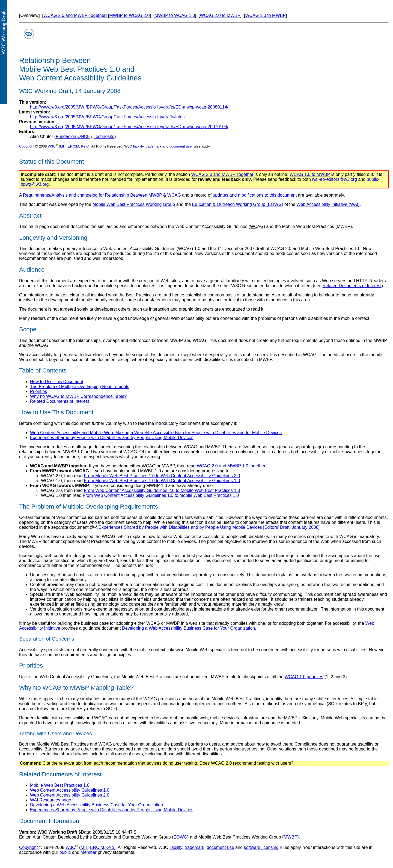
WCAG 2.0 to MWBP (220, 15)
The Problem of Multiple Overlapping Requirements (80, 387)
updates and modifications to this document (255, 195)
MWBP (290, 837)
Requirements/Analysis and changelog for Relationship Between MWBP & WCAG (102, 195)
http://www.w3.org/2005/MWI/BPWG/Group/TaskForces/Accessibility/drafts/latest (108, 117)
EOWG (180, 837)
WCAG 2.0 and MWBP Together (75, 15)
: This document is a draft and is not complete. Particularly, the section (106, 174)
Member (89, 852)
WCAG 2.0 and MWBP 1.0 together (231, 466)
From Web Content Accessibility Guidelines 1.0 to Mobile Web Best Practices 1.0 (161, 495)
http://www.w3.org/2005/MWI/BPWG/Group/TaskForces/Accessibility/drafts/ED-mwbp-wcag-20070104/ (129, 127)
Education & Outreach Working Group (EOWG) (238, 204)
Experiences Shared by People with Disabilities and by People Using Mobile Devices (112, 438)
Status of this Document (52, 162)
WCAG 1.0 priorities (304, 677)
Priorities (38, 391)
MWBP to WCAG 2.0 (129, 15)
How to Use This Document (56, 382)
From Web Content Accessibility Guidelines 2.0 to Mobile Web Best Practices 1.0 (162, 490)
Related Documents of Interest (352, 286)
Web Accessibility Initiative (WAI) (328, 204)
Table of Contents (43, 370)
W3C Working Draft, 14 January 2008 (70, 91)
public (65, 852)
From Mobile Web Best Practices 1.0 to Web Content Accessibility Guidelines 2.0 (162, 476)
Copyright (27, 146)
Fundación (73, 136)
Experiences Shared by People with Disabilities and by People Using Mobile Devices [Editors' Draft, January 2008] (209, 527)
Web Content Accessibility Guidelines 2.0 (70, 795)
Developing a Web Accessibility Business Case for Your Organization (188, 628)
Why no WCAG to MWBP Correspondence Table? (78, 396)
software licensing (261, 847)
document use (181, 146)
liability (138, 146)
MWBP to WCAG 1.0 (175, 15)
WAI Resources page (51, 800)
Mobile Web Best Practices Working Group (134, 204)
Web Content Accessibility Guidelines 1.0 (70, 790)
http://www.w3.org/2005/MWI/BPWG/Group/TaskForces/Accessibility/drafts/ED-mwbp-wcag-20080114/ (129, 107)
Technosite (104, 136)
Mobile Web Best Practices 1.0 (60, 785)
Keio (85, 146)
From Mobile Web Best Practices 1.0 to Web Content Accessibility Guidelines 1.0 (162, 481)
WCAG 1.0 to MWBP (265, 15)
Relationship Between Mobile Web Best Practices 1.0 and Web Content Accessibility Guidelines (80, 69)
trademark (154, 146)
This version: (33, 102)
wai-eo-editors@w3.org (334, 179)
